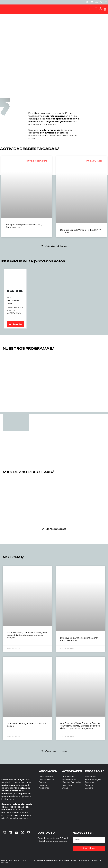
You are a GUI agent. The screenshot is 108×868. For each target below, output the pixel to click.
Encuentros (68, 777)
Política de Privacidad (81, 860)
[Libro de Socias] (43, 529)
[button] (90, 9)
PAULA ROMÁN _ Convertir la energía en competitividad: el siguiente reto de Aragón (27, 635)
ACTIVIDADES (72, 771)
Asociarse (44, 788)
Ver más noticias (56, 751)
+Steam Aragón (93, 780)
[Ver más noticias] (42, 751)
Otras (65, 788)
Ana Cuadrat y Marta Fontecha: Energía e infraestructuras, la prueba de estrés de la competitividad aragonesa (80, 726)
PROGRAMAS (95, 771)
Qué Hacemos (46, 777)
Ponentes (67, 785)
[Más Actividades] (42, 246)
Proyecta (90, 782)
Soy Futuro (90, 777)
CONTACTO (46, 833)
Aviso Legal (64, 860)
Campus (89, 785)
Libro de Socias (56, 529)
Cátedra (89, 788)
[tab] (16, 422)
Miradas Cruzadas (72, 782)
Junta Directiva (47, 780)
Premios (43, 785)
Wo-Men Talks (69, 780)
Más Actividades (56, 246)
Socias (42, 782)
